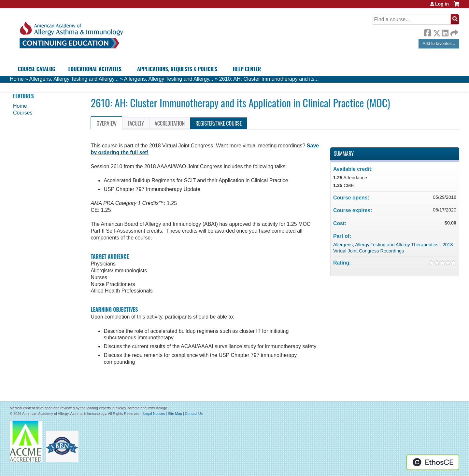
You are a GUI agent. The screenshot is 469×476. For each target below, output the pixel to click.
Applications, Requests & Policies (177, 69)
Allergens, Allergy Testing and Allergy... (74, 79)
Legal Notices (154, 414)
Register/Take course (219, 123)
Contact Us (194, 414)
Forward (454, 31)
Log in (442, 4)
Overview (107, 123)
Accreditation (170, 123)
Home (17, 79)
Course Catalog (37, 69)
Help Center (247, 69)
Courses (23, 113)
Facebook (427, 32)
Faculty (136, 123)
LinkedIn (445, 32)
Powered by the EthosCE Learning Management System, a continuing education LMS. (433, 462)
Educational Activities (95, 69)
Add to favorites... (439, 43)
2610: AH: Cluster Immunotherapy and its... (269, 79)
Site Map (175, 414)
